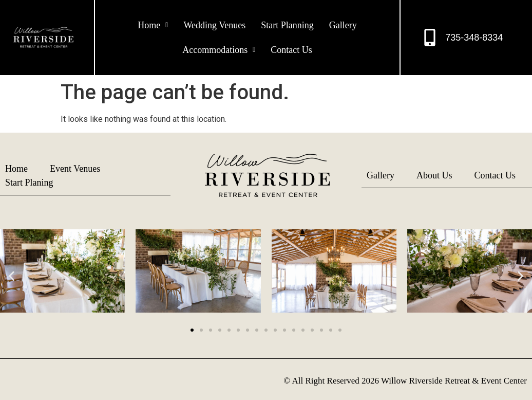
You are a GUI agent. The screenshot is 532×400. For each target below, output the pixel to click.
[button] (153, 25)
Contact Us (291, 50)
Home (153, 25)
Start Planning (287, 25)
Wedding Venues (214, 25)
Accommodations (219, 50)
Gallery (343, 25)
